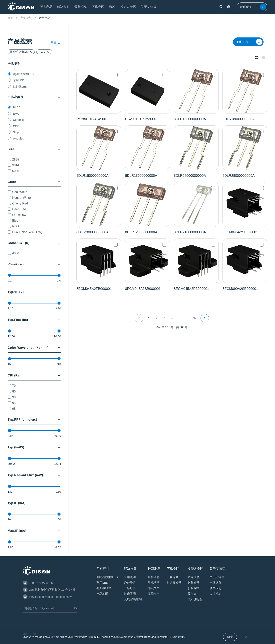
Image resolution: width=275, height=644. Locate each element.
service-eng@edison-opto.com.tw (50, 597)
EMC (16, 114)
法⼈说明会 (195, 599)
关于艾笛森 (217, 577)
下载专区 (173, 577)
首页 (10, 18)
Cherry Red (20, 203)
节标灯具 (130, 588)
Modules (18, 138)
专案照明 (130, 577)
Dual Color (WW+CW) (27, 232)
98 (14, 409)
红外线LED (20, 86)
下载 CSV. (249, 42)
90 (14, 397)
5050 (16, 171)
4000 (16, 253)
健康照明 (130, 594)
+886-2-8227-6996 (41, 583)
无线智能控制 (133, 599)
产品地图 (102, 594)
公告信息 (193, 577)
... (187, 318)
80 (14, 391)
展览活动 (154, 583)
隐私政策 (178, 637)
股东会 (192, 594)
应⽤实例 (154, 594)
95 (14, 403)
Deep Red (19, 209)
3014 (16, 165)
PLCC (17, 107)
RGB (16, 226)
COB (16, 126)
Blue (15, 221)
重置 (56, 43)
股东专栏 (193, 588)
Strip (16, 132)
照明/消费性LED (23, 74)
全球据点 (215, 583)
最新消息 (154, 577)
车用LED (19, 80)
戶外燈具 (130, 583)
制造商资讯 (174, 583)
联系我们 (253, 7)
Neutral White (21, 198)
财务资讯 (193, 583)
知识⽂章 (154, 588)
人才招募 (215, 594)
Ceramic (18, 120)
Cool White (20, 192)
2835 (16, 159)
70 (14, 386)
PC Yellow (19, 215)
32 (195, 318)
